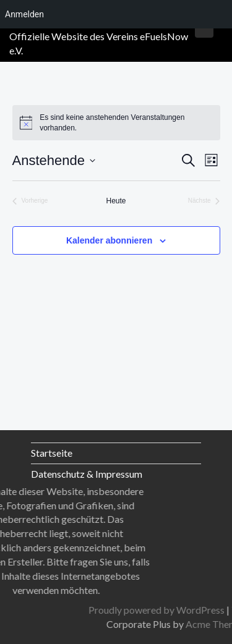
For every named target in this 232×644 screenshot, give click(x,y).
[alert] (116, 123)
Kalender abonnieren (109, 240)
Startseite (52, 453)
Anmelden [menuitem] (24, 14)
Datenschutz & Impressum (87, 474)
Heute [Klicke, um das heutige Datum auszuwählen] (116, 201)
